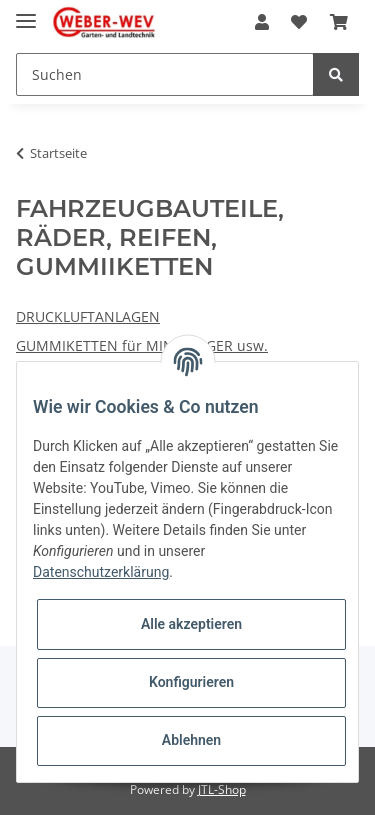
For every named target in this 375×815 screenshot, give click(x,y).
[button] (262, 22)
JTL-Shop (222, 789)
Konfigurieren (191, 682)
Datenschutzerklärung (101, 572)
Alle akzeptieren (191, 624)
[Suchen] (165, 74)
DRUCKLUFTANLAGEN (88, 316)
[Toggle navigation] (26, 12)
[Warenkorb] (339, 22)
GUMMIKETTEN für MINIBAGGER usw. (142, 345)
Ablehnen (191, 740)
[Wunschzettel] (299, 22)
